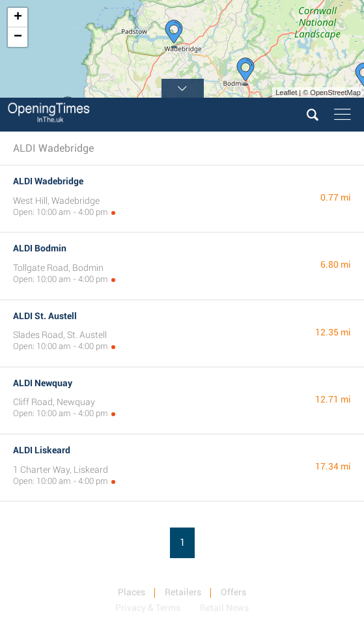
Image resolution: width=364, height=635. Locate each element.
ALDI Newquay (43, 383)
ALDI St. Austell (45, 316)
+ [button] (18, 18)
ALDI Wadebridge (48, 181)
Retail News (224, 608)
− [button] (18, 37)
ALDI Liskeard (42, 450)
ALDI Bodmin (40, 248)
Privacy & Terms (148, 608)
